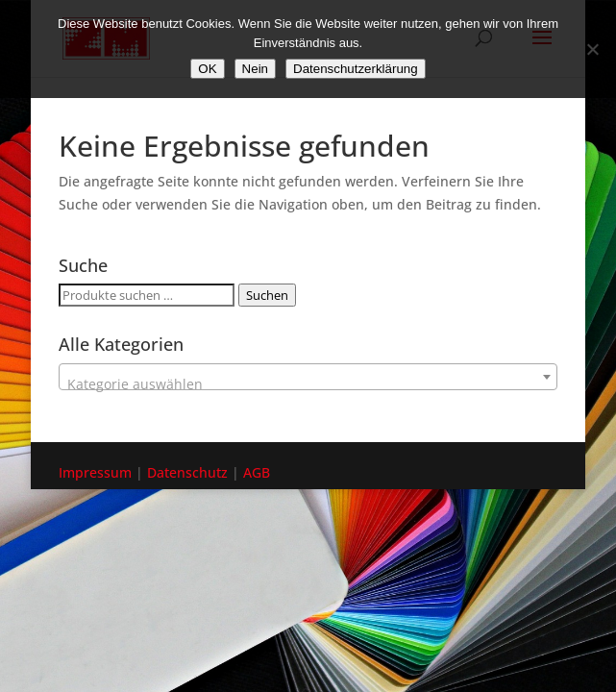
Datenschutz (187, 472)
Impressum (95, 472)
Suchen (267, 295)
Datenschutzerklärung (356, 69)
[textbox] (308, 384)
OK (207, 69)
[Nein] (592, 49)
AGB (257, 472)
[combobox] (308, 377)
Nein (255, 69)
